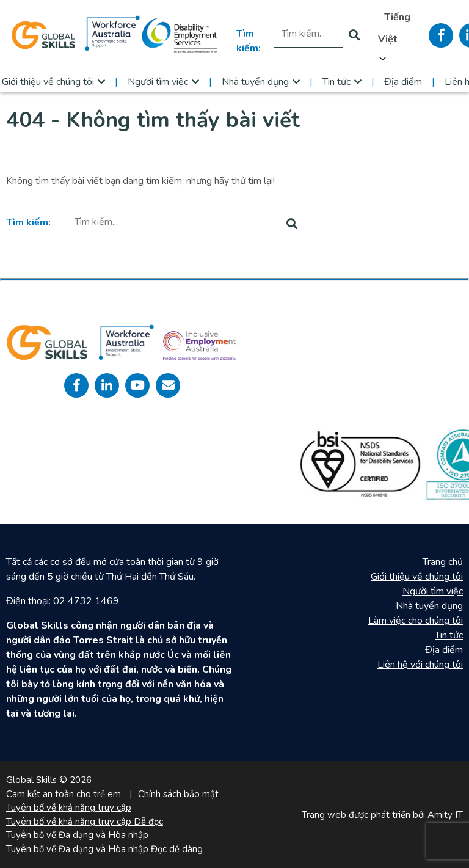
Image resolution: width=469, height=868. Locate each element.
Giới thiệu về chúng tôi (417, 577)
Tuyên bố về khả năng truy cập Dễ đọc (85, 822)
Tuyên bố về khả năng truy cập (69, 808)
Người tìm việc (158, 82)
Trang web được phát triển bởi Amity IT (382, 815)
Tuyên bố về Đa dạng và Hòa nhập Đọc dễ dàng (104, 849)
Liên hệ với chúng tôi (420, 665)
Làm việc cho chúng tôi (416, 621)
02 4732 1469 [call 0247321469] (86, 601)
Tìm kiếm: (249, 41)
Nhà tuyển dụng (255, 82)
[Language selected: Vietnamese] (394, 35)
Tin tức (336, 82)
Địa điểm (403, 82)
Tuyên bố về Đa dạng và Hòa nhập (77, 835)
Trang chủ (443, 562)
